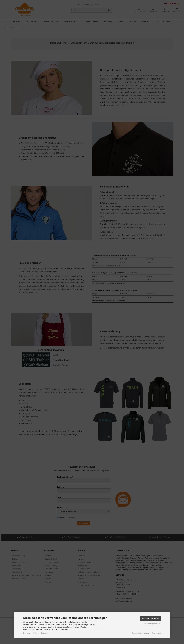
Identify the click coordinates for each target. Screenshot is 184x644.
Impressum (156, 633)
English (35, 633)
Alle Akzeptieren (151, 618)
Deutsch (26, 633)
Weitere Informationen (152, 624)
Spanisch (44, 633)
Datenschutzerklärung (140, 633)
